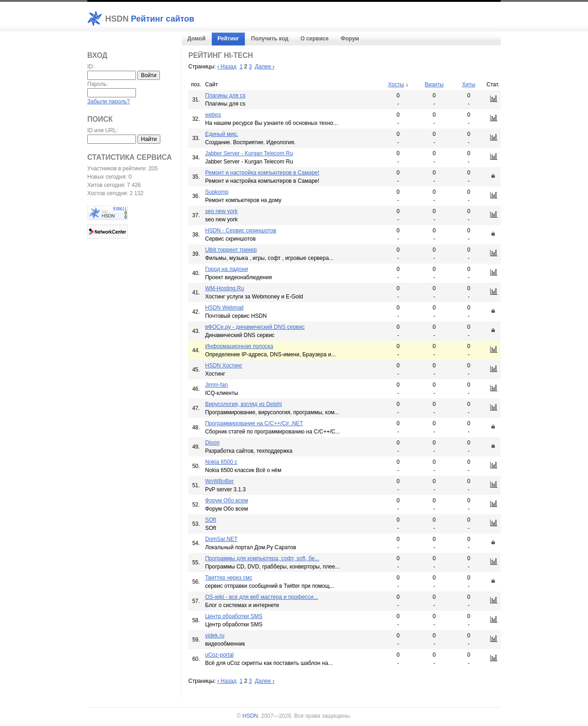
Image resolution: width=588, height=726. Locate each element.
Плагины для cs (225, 96)
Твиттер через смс (229, 578)
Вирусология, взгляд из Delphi (243, 404)
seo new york (221, 211)
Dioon (212, 443)
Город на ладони (226, 269)
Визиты (434, 84)
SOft (210, 520)
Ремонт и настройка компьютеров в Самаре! (262, 173)
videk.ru (215, 636)
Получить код (270, 39)
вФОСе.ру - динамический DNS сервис (255, 327)
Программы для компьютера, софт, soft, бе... (262, 558)
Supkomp (217, 192)
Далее (265, 67)
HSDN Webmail (224, 308)
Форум (350, 39)
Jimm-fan (216, 385)
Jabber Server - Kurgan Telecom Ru (249, 153)
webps (213, 115)
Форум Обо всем (226, 501)
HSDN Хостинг (223, 366)
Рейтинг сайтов (150, 19)
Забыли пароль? (109, 101)
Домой (196, 39)
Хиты (469, 84)
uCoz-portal (219, 655)
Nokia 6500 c (221, 462)
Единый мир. (221, 134)
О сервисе (314, 39)
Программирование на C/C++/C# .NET (254, 423)
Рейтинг (228, 39)
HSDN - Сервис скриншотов (240, 231)
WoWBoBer (219, 481)
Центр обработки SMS (234, 616)
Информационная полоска (239, 346)
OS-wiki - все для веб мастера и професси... (261, 597)
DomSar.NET (221, 539)
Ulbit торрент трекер (231, 250)
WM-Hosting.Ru (224, 288)
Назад (227, 67)
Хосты (396, 84)
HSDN (250, 716)
